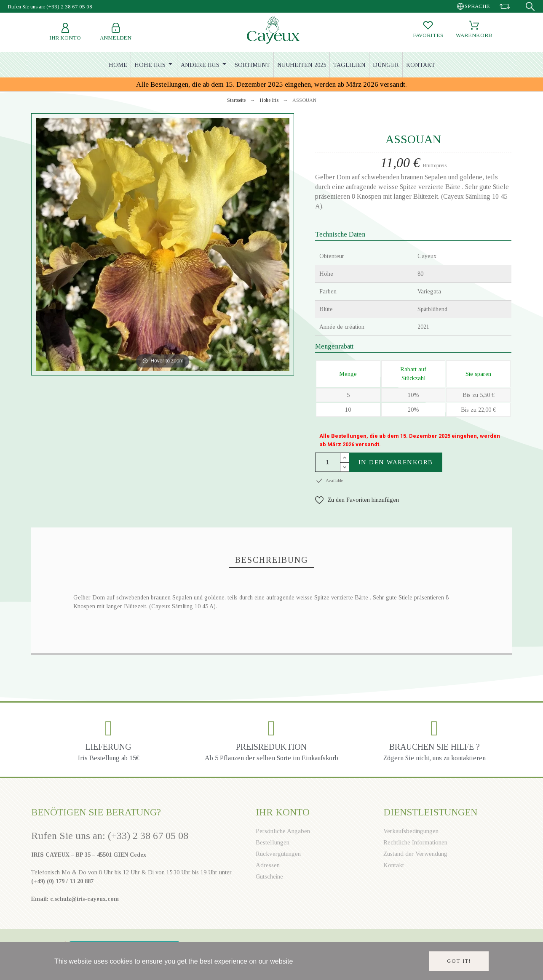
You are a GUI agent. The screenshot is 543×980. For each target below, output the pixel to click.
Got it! (459, 961)
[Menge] (328, 462)
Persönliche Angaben (283, 831)
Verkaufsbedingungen (411, 831)
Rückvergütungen (278, 854)
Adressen (268, 865)
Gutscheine (269, 876)
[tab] (272, 560)
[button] (357, 500)
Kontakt (394, 865)
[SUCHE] (530, 7)
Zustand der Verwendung (415, 854)
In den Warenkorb (396, 462)
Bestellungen (273, 842)
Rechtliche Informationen (415, 842)
